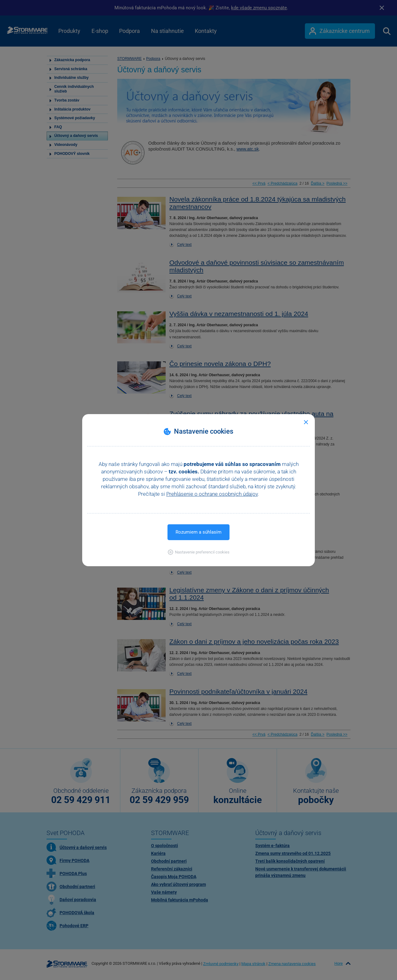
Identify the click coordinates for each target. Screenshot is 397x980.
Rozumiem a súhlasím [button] (198, 532)
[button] (199, 552)
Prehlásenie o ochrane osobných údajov (212, 494)
